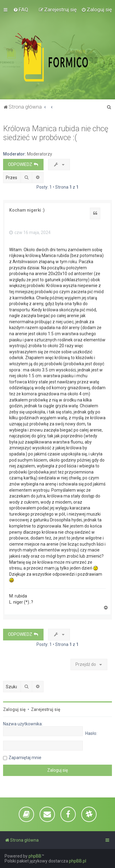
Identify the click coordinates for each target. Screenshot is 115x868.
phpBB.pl (78, 861)
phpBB (35, 856)
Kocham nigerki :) (27, 210)
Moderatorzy (40, 154)
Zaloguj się (14, 709)
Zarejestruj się (46, 709)
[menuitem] (21, 10)
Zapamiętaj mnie (25, 758)
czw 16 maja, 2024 (30, 232)
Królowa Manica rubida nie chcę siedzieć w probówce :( (56, 133)
